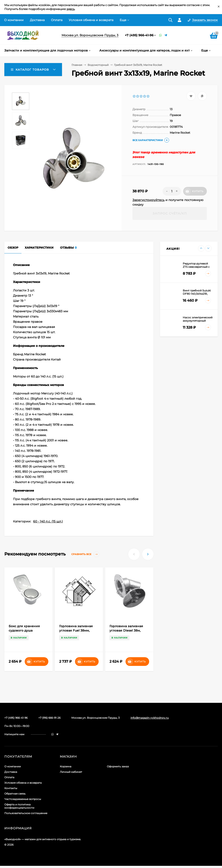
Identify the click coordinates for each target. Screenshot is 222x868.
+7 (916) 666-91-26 (49, 718)
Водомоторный (98, 65)
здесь (71, 9)
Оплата (57, 20)
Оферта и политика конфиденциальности (19, 806)
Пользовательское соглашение (26, 813)
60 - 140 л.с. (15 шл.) (48, 521)
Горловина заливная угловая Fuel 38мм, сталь (76, 630)
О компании (14, 20)
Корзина (66, 766)
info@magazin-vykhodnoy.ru (150, 718)
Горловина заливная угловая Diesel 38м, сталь (126, 630)
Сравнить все (85, 554)
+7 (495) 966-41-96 (139, 35)
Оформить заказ (118, 766)
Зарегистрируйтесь (149, 200)
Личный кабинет (71, 772)
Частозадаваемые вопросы (23, 799)
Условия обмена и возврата (91, 20)
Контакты (11, 788)
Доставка (37, 20)
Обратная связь (15, 794)
